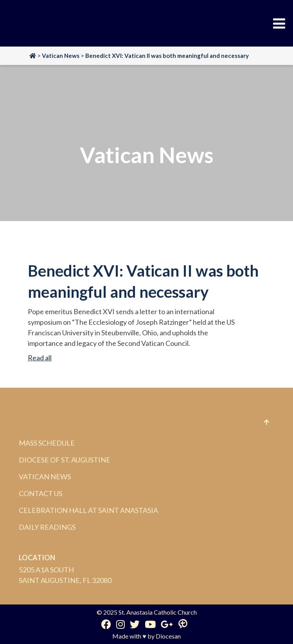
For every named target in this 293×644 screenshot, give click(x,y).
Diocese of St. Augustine (65, 460)
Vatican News (45, 477)
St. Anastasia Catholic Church (158, 612)
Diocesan (168, 636)
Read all (40, 358)
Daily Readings (47, 527)
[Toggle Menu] (279, 23)
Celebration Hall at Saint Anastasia (88, 510)
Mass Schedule (47, 443)
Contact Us (40, 493)
